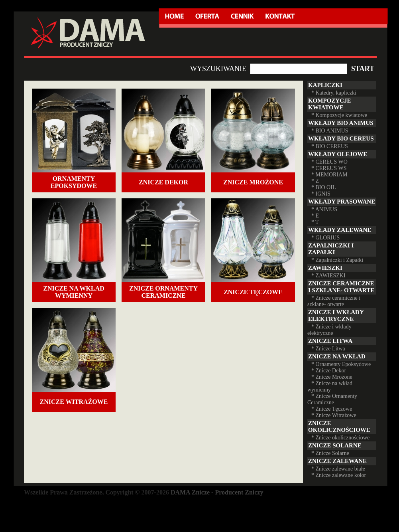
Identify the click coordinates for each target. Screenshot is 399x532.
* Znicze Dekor (329, 371)
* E (315, 216)
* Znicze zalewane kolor (339, 475)
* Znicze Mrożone (332, 377)
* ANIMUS (324, 209)
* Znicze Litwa (328, 349)
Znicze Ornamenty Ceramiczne (163, 292)
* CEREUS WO (329, 162)
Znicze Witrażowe (74, 402)
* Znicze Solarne (330, 453)
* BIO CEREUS (330, 146)
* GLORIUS (325, 238)
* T (315, 222)
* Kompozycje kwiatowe (339, 115)
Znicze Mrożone (253, 182)
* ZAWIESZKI (328, 276)
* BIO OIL (323, 187)
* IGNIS (321, 194)
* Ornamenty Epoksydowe (341, 364)
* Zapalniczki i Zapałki (337, 260)
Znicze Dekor (163, 182)
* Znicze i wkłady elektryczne (329, 330)
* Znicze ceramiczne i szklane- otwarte (334, 301)
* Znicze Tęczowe (332, 409)
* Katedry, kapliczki (334, 93)
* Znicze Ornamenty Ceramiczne (332, 399)
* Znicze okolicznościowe (340, 438)
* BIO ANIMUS (330, 131)
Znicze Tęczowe (253, 292)
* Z (315, 181)
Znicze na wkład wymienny (74, 292)
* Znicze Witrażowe (334, 415)
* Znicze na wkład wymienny (330, 387)
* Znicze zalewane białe (338, 469)
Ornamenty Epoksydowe (74, 182)
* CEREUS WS (329, 168)
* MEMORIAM (329, 175)
